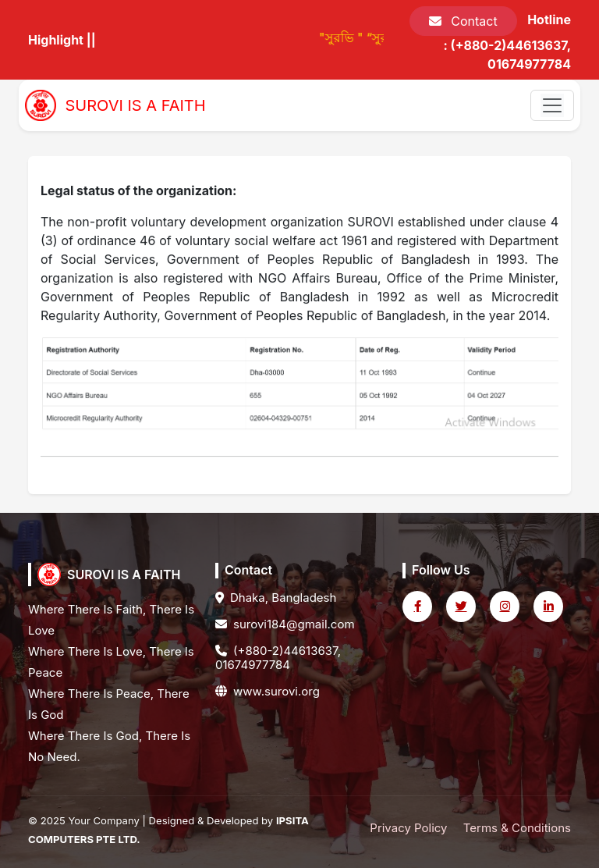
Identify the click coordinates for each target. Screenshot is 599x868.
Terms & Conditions (517, 828)
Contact (463, 21)
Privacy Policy (408, 828)
